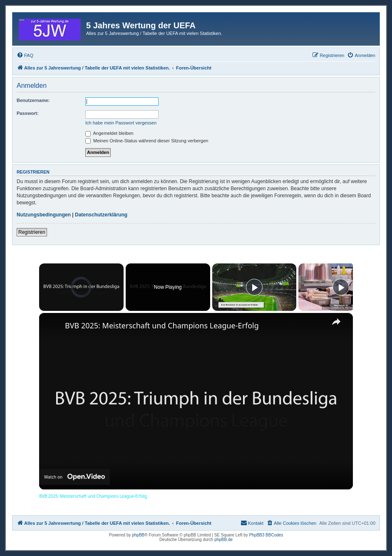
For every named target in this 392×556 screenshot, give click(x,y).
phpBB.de (223, 540)
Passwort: (28, 113)
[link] (52, 326)
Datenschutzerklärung (101, 215)
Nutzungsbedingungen (44, 215)
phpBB (138, 535)
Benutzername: (33, 100)
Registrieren (32, 232)
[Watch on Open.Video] (74, 477)
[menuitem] (25, 55)
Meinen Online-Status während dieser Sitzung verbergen (147, 141)
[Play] (254, 287)
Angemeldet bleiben (109, 133)
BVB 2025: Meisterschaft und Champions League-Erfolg (162, 325)
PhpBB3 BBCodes (266, 535)
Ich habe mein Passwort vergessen (121, 123)
